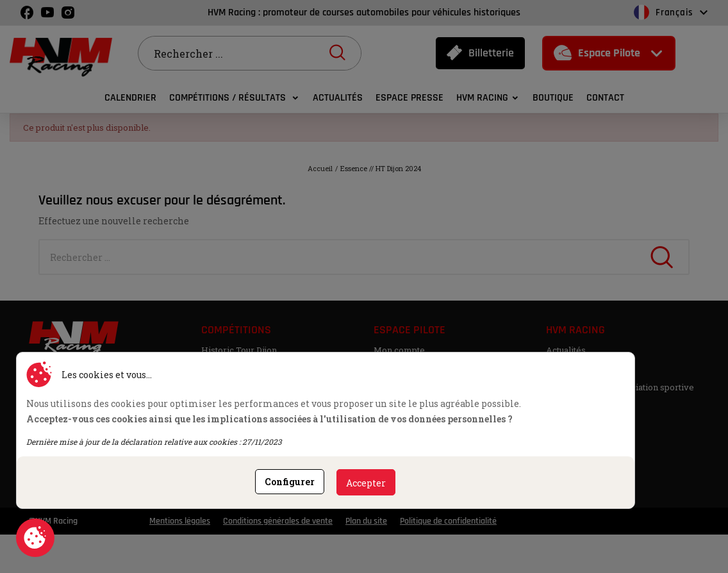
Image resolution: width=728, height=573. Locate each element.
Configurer (290, 482)
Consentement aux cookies (35, 538)
